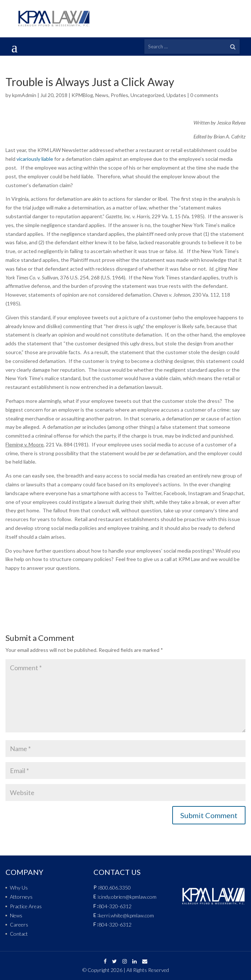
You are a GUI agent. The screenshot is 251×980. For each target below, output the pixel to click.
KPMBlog (82, 95)
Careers (19, 925)
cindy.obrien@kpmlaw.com (128, 897)
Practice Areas (26, 906)
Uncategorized (147, 95)
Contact (19, 934)
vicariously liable (35, 159)
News (102, 95)
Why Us (19, 888)
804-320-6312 (115, 906)
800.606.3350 (115, 888)
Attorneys (21, 897)
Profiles (119, 95)
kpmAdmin (24, 95)
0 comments (204, 95)
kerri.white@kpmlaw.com (126, 915)
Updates (176, 95)
